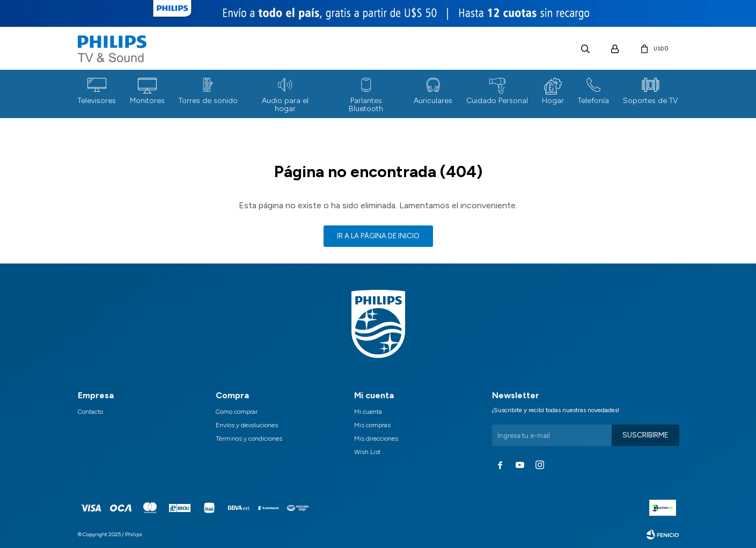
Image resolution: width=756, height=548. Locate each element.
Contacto (90, 412)
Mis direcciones (376, 439)
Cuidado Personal (497, 101)
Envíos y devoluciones (247, 425)
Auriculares (433, 101)
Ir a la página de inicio (378, 236)
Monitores (147, 101)
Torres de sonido (208, 101)
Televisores (97, 101)
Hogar (553, 101)
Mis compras (372, 425)
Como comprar (237, 412)
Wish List (367, 452)
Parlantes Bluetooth (366, 105)
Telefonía (593, 101)
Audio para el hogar (285, 105)
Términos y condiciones (249, 439)
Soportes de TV (651, 101)
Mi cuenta (368, 412)
